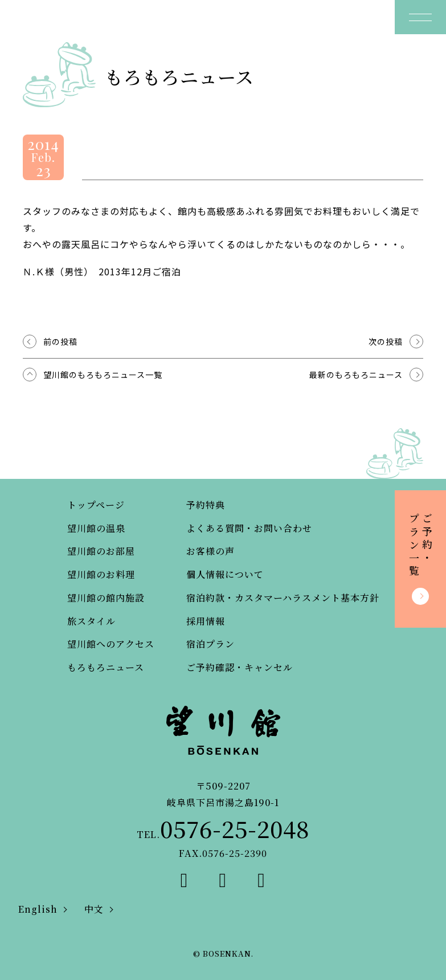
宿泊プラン (210, 644)
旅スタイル (91, 621)
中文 (94, 909)
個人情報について (225, 574)
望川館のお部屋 (101, 551)
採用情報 (206, 621)
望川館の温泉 (96, 528)
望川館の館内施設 (106, 598)
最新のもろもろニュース (356, 375)
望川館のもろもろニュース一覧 (103, 375)
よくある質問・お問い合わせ (249, 528)
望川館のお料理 (101, 574)
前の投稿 (60, 341)
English (38, 909)
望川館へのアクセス (111, 644)
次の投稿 (386, 341)
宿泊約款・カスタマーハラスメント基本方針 (283, 598)
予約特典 (206, 505)
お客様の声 (210, 551)
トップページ (96, 505)
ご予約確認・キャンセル (240, 667)
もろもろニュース (106, 667)
